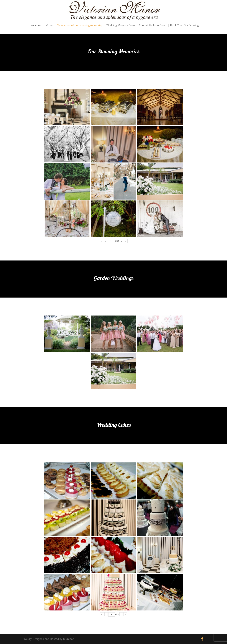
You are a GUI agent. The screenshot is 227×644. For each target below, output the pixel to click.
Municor (68, 639)
